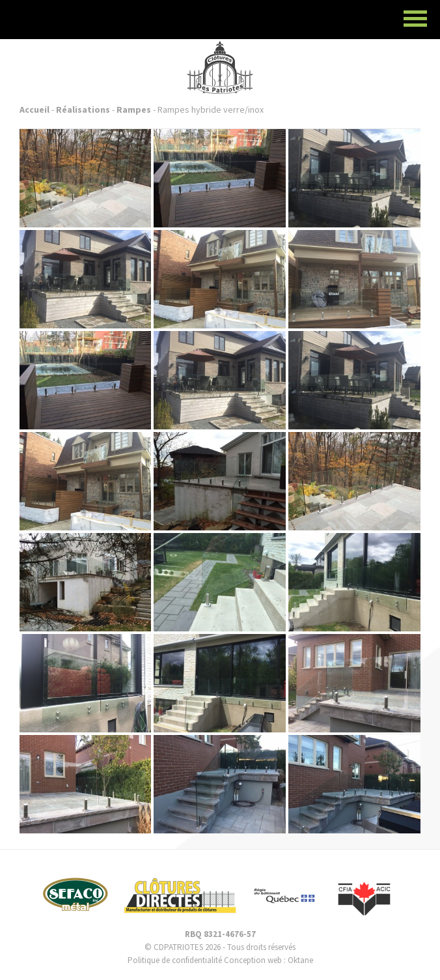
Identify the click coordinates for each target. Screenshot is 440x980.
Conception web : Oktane (268, 960)
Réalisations (83, 109)
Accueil (34, 109)
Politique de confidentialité (175, 960)
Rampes (134, 109)
